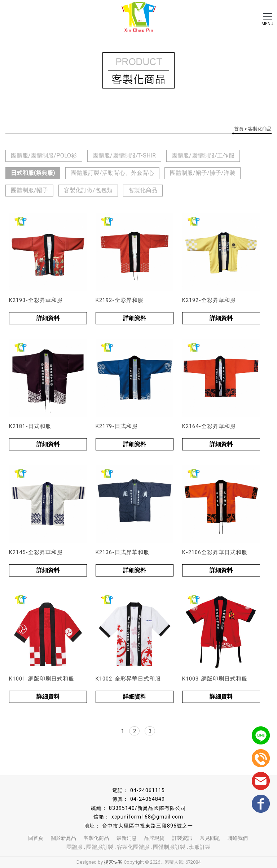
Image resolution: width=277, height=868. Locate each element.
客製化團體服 (133, 847)
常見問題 (210, 838)
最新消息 (127, 838)
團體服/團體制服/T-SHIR (124, 156)
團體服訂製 (100, 847)
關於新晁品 (63, 838)
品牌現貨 (154, 838)
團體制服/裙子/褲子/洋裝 (203, 173)
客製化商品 (143, 190)
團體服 (74, 847)
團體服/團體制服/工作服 (203, 156)
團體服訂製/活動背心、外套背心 (112, 173)
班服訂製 (200, 847)
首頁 (239, 129)
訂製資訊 (182, 838)
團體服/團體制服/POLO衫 (44, 156)
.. (162, 862)
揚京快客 (113, 862)
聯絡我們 (238, 838)
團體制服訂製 (169, 847)
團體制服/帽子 (29, 190)
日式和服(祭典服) (33, 173)
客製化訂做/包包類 (88, 190)
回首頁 (36, 838)
